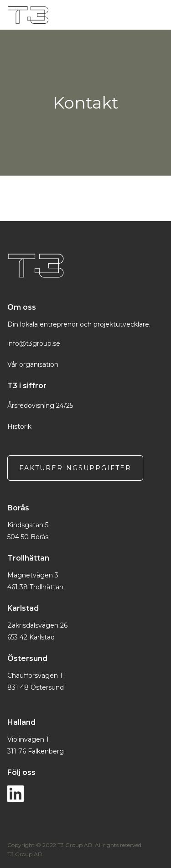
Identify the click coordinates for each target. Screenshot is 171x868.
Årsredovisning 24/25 (40, 405)
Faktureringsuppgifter (75, 468)
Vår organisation (33, 364)
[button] (161, 15)
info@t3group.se (34, 343)
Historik (19, 426)
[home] (80, 15)
